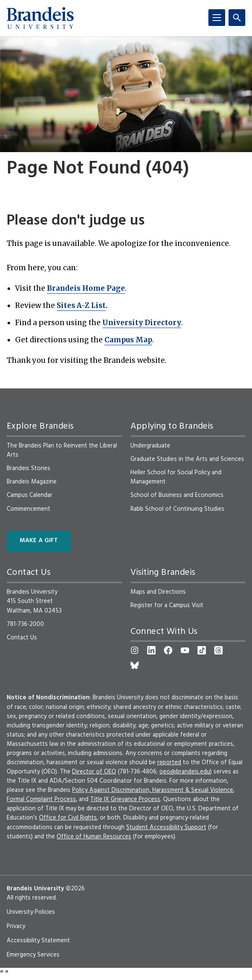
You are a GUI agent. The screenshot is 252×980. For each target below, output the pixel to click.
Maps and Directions (158, 592)
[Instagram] (135, 650)
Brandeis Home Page (86, 288)
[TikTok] (202, 650)
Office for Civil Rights (68, 818)
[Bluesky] (135, 665)
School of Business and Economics (177, 495)
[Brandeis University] (40, 18)
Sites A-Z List (81, 305)
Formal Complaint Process (41, 799)
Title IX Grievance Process (125, 799)
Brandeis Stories (29, 468)
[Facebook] (168, 650)
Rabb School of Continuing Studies (177, 509)
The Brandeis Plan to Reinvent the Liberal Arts (62, 450)
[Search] (237, 18)
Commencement (29, 509)
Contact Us (22, 638)
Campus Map (128, 340)
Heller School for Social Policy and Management (176, 477)
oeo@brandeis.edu (185, 772)
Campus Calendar (30, 495)
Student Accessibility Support (166, 827)
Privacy (16, 926)
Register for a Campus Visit (167, 605)
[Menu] (217, 18)
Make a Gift (39, 541)
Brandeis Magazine (32, 482)
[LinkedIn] (151, 650)
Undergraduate (150, 446)
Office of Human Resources (94, 837)
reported (169, 763)
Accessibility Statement (38, 941)
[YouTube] (185, 650)
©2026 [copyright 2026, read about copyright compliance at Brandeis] (75, 889)
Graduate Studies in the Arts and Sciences (187, 459)
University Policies (31, 912)
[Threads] (218, 650)
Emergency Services (33, 955)
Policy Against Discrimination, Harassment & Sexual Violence (153, 790)
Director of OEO (94, 772)
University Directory (142, 323)
